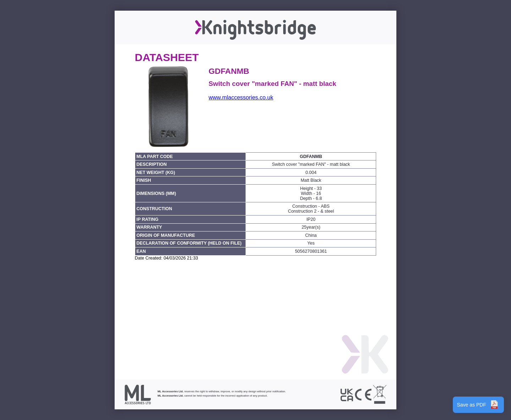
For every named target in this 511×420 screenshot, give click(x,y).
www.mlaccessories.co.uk (241, 97)
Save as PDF (478, 405)
